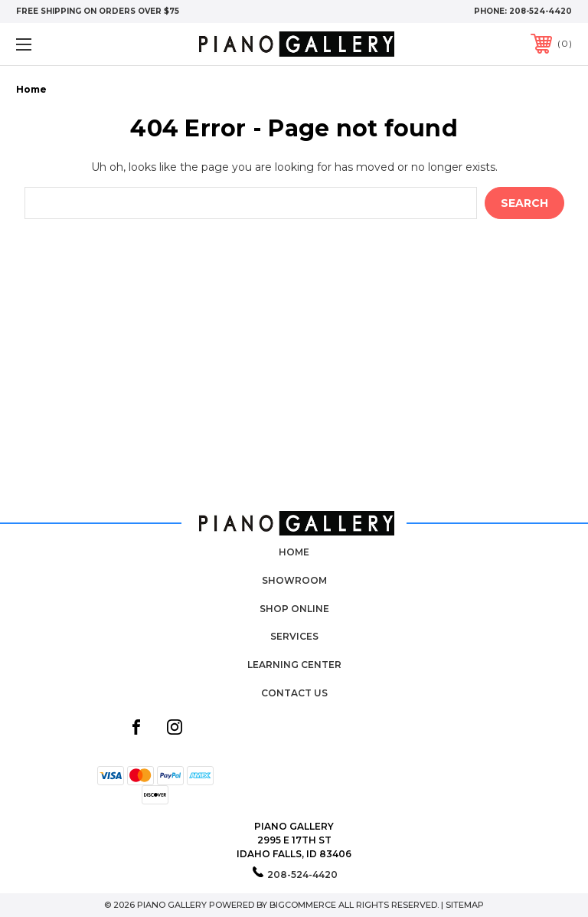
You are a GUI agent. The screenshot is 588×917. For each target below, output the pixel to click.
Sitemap (465, 905)
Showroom (294, 580)
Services (294, 636)
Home (294, 552)
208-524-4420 (541, 11)
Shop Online (294, 609)
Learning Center (294, 665)
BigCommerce (303, 905)
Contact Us (294, 693)
